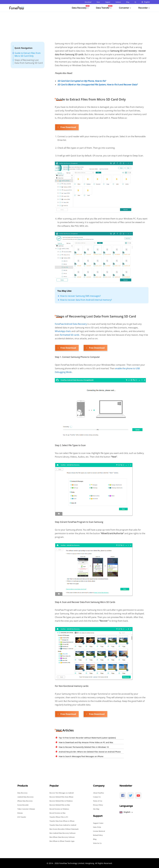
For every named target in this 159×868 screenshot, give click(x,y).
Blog (128, 2)
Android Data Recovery (25, 796)
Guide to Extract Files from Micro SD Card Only (28, 54)
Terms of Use (98, 800)
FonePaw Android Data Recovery (71, 324)
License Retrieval (99, 831)
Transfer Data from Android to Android (63, 825)
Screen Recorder (23, 805)
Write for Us (97, 843)
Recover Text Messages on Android (62, 792)
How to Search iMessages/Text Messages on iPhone (81, 756)
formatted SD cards (70, 335)
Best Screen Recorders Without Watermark (64, 829)
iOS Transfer (22, 817)
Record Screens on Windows (59, 809)
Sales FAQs (97, 827)
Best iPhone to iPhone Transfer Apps (62, 841)
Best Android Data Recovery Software (63, 833)
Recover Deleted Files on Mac (60, 805)
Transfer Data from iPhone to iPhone (62, 821)
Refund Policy (98, 835)
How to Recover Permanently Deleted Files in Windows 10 (84, 747)
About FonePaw (99, 792)
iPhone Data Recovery (25, 800)
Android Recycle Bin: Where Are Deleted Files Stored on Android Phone (90, 751)
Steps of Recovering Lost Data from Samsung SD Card (29, 61)
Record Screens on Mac (58, 813)
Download (88, 2)
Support (108, 2)
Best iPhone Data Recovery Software (62, 837)
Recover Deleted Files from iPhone (61, 796)
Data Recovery (22, 792)
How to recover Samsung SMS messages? (80, 296)
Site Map (96, 809)
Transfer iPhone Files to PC (59, 817)
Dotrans (20, 813)
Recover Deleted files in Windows (61, 800)
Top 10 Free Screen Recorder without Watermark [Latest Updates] (87, 737)
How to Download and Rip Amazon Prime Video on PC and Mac (86, 742)
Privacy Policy (98, 805)
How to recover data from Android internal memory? (86, 300)
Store (98, 2)
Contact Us (97, 796)
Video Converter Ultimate (26, 809)
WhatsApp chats (63, 331)
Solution (118, 2)
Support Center (98, 823)
